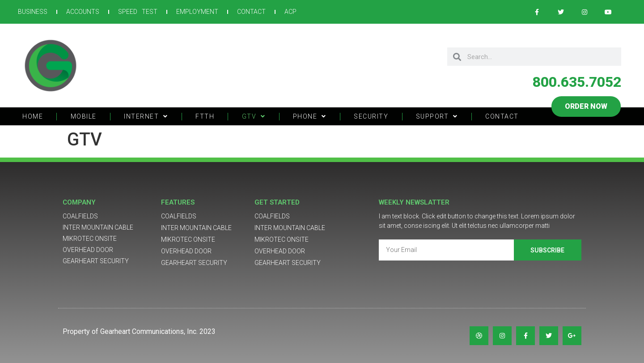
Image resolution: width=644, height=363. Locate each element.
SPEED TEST (138, 12)
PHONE (310, 116)
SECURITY (371, 116)
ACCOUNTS (83, 12)
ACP (290, 12)
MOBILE (84, 116)
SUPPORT (437, 116)
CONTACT (251, 12)
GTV (254, 116)
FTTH (205, 116)
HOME (33, 116)
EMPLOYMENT (197, 12)
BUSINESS (33, 12)
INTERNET (146, 116)
